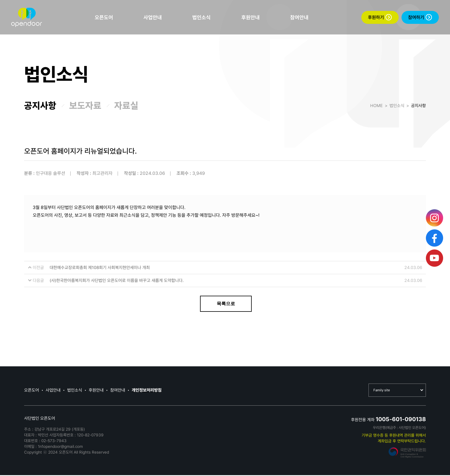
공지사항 (40, 106)
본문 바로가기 (0, 0)
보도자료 (85, 106)
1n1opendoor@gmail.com (60, 447)
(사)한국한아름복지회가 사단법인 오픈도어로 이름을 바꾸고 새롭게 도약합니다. (117, 280)
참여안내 (299, 17)
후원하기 (380, 17)
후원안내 (251, 17)
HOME (377, 106)
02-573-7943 (54, 442)
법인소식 (201, 17)
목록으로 (226, 304)
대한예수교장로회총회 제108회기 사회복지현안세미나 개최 (100, 268)
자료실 (126, 106)
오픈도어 (104, 17)
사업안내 (153, 17)
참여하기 (420, 17)
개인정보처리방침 (147, 391)
